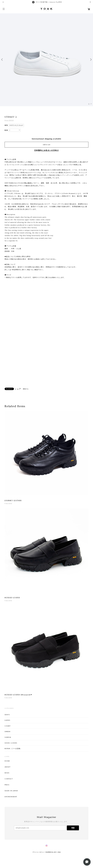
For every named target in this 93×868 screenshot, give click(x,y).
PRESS (7, 785)
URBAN (7, 731)
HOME (7, 761)
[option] (46, 60)
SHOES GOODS (11, 743)
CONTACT (9, 779)
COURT (8, 726)
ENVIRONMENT (11, 797)
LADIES (7, 720)
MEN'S (7, 715)
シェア (18, 389)
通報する (26, 389)
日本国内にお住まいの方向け (47, 150)
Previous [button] (2, 60)
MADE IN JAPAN (11, 791)
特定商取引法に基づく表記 (53, 852)
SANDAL (8, 737)
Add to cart (46, 145)
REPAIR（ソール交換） (13, 748)
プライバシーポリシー (39, 852)
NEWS (7, 773)
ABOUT (8, 767)
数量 (6, 130)
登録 (73, 828)
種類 (6, 125)
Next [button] (91, 60)
